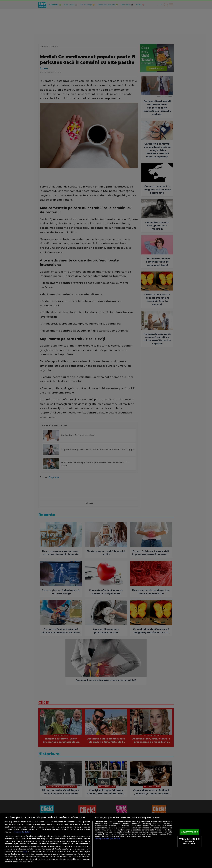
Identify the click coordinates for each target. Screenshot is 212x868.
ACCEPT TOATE (189, 832)
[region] (106, 841)
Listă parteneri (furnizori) (107, 839)
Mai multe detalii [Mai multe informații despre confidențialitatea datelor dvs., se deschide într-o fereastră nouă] (23, 832)
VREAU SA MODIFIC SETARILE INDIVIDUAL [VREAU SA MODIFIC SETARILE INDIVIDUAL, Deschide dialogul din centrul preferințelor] (189, 841)
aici (25, 851)
